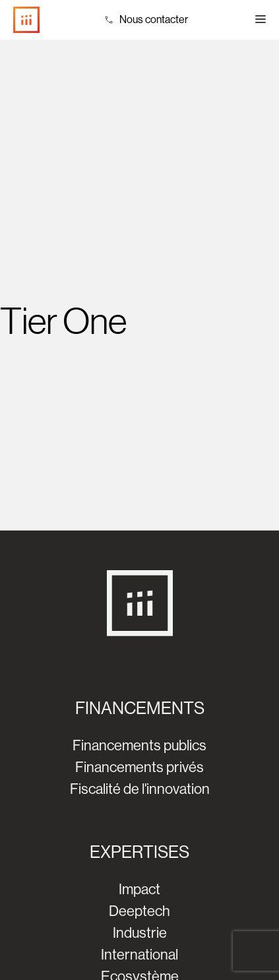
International (139, 955)
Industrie (140, 933)
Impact (139, 889)
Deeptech (139, 911)
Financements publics (139, 745)
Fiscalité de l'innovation (140, 789)
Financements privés (139, 767)
